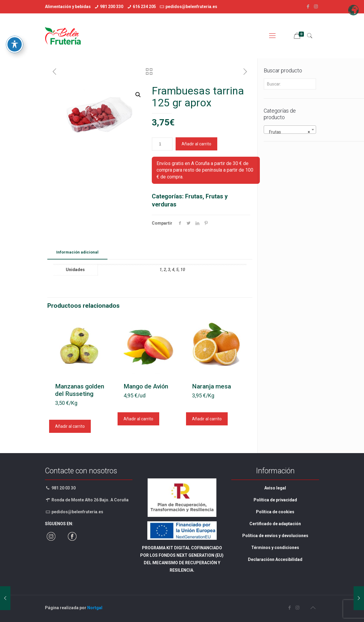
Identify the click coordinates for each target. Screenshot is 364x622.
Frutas (194, 196)
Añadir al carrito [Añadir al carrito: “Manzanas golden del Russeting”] (70, 426)
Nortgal (95, 608)
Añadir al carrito (196, 144)
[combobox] (290, 130)
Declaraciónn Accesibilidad (275, 559)
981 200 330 (112, 7)
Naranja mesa (211, 386)
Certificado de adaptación (275, 524)
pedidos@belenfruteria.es (191, 7)
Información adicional (77, 252)
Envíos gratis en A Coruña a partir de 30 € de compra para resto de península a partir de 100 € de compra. (205, 170)
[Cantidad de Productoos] (162, 144)
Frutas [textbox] (288, 132)
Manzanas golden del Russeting (80, 390)
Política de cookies (275, 512)
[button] (138, 95)
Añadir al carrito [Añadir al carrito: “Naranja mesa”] (207, 419)
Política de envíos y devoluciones (275, 536)
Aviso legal (275, 488)
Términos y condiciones (275, 548)
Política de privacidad (275, 500)
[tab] (77, 252)
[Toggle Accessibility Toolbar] (15, 28)
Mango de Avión (146, 386)
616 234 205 (144, 7)
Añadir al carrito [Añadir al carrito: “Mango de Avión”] (138, 419)
